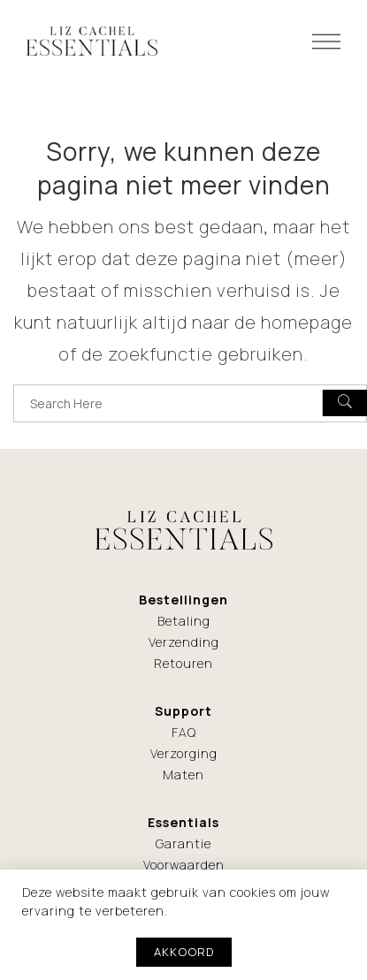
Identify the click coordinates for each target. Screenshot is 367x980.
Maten (183, 775)
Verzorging (184, 753)
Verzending (184, 642)
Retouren (183, 663)
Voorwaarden (184, 865)
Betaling (184, 621)
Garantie (183, 843)
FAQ (184, 732)
